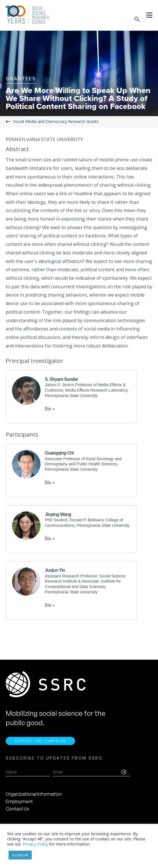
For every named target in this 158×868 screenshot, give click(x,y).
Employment (19, 801)
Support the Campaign (40, 741)
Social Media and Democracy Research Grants (56, 121)
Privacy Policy (35, 844)
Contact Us (17, 809)
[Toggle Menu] (149, 15)
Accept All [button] (20, 855)
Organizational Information (34, 794)
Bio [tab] (48, 409)
